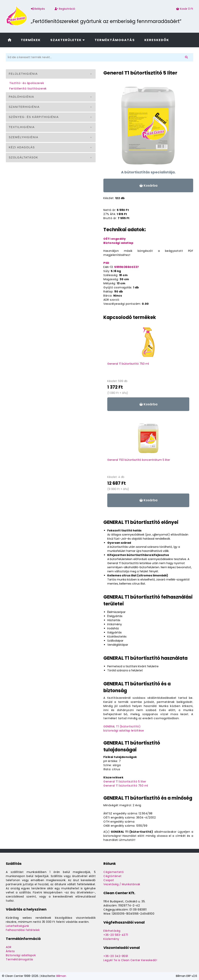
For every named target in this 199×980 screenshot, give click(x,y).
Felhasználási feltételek (23, 930)
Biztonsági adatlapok (21, 955)
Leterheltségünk (17, 926)
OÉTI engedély (115, 239)
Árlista (10, 951)
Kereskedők (157, 40)
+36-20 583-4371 (116, 935)
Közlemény (111, 939)
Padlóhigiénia (21, 97)
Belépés (38, 9)
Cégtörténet (113, 876)
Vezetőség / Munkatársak (122, 884)
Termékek (31, 40)
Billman (61, 976)
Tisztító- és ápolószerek (27, 83)
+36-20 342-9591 (116, 956)
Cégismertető (113, 872)
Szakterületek (68, 40)
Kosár (185, 9)
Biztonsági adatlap (118, 243)
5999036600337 (127, 267)
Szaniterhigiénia (24, 107)
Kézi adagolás (22, 147)
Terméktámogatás (115, 40)
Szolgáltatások (23, 157)
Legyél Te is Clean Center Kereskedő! (130, 960)
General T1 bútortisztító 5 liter (125, 782)
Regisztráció (65, 9)
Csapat (109, 880)
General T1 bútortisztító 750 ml (128, 364)
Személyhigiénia (24, 137)
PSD (106, 263)
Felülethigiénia (23, 74)
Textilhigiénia (22, 127)
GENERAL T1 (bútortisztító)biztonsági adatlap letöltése (124, 728)
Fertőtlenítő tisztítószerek (28, 89)
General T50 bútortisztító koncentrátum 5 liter (139, 460)
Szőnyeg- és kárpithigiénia (34, 117)
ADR (9, 947)
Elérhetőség (112, 931)
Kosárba (148, 186)
